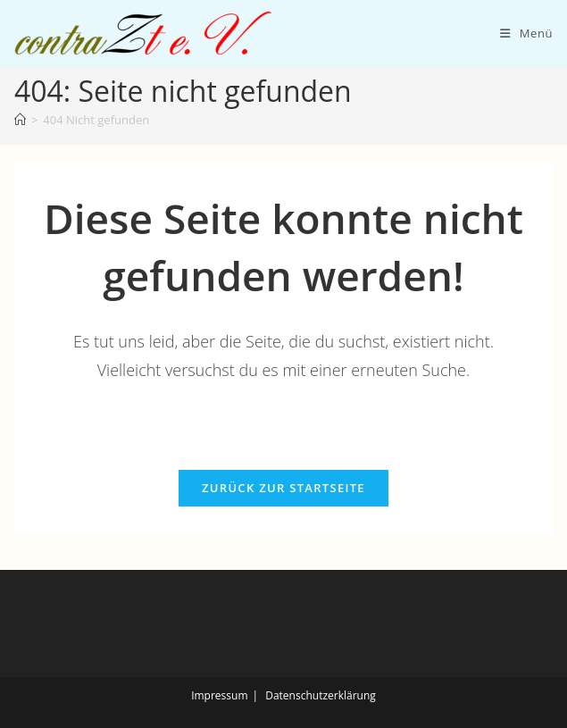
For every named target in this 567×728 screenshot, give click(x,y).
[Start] (20, 120)
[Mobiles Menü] (526, 33)
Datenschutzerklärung (321, 695)
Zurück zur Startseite (283, 488)
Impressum (219, 695)
